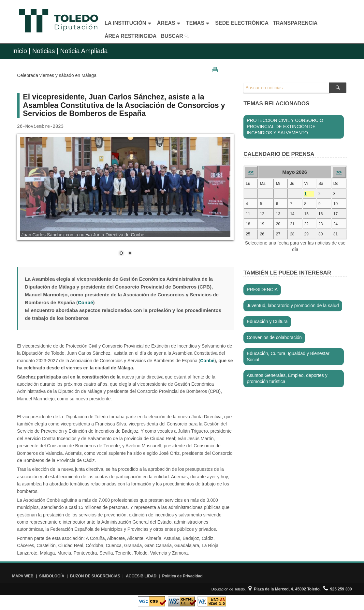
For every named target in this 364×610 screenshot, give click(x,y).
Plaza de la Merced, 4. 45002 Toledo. (284, 589)
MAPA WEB (23, 576)
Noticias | (45, 51)
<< (251, 172)
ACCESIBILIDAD (141, 576)
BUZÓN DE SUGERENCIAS (95, 576)
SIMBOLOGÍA (52, 576)
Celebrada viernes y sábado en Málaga (57, 75)
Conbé (207, 361)
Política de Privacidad (182, 576)
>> (339, 172)
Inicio (20, 51)
